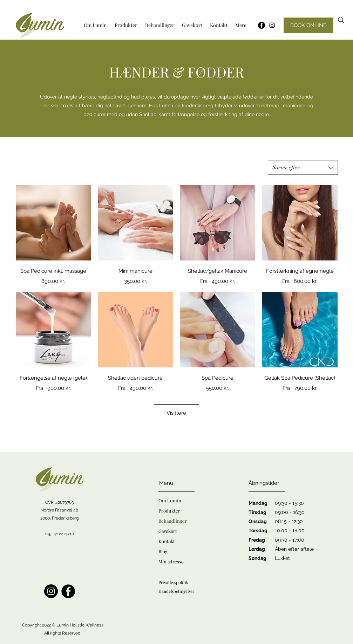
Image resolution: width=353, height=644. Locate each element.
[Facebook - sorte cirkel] (262, 25)
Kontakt (167, 541)
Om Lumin (170, 500)
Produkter (169, 511)
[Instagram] (272, 25)
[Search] (341, 20)
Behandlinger (173, 521)
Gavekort (168, 531)
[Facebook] (68, 591)
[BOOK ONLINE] (308, 25)
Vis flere (176, 413)
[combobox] (303, 168)
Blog (163, 551)
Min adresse (171, 561)
